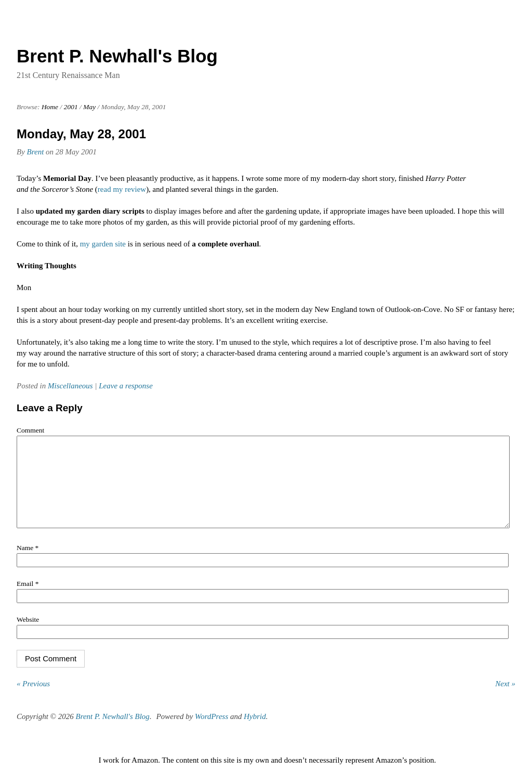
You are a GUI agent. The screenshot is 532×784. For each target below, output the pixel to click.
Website (28, 635)
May (89, 107)
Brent (36, 152)
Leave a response (126, 386)
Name (28, 563)
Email (28, 599)
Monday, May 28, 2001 (81, 134)
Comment (30, 430)
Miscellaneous (70, 386)
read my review (122, 189)
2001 (71, 107)
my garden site (103, 244)
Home (50, 107)
